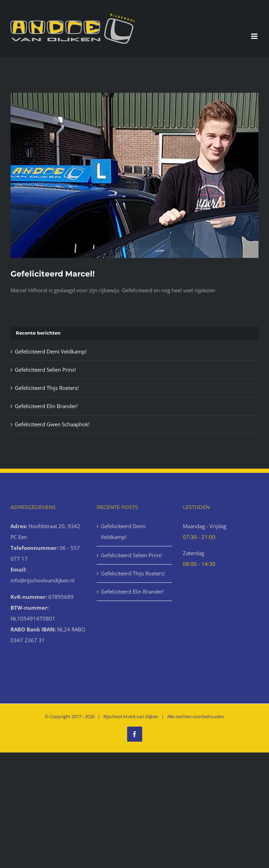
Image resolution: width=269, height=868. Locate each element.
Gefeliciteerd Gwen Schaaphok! (52, 424)
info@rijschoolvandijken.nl (43, 580)
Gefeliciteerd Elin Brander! (46, 406)
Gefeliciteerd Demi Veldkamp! (51, 351)
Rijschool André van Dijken (131, 716)
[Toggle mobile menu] (255, 36)
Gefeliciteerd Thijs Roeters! (47, 388)
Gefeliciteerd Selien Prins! (45, 370)
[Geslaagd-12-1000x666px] (134, 175)
